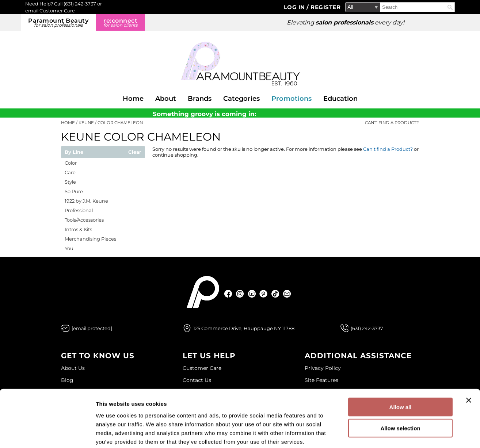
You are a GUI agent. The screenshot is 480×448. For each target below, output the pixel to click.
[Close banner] (469, 363)
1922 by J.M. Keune (86, 201)
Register (325, 7)
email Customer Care (50, 11)
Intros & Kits (78, 229)
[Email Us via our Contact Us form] (92, 328)
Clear (135, 152)
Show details (383, 434)
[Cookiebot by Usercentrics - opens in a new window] (47, 434)
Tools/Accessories (84, 220)
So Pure (74, 191)
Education (340, 99)
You (69, 248)
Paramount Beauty (58, 22)
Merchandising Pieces (90, 239)
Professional (79, 210)
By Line (74, 152)
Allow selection (400, 391)
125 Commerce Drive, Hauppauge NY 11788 (244, 328)
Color (71, 163)
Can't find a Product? (392, 123)
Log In (295, 7)
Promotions (292, 99)
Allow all (401, 369)
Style (70, 182)
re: (120, 22)
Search (450, 7)
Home (133, 99)
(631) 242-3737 (80, 4)
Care (70, 172)
